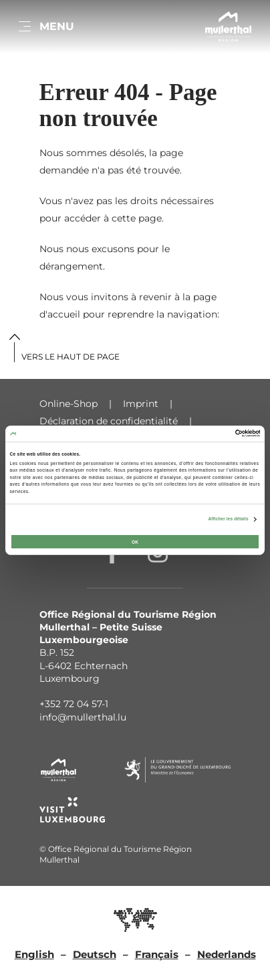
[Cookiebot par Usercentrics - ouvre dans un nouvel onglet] (201, 433)
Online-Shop (69, 404)
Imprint (141, 404)
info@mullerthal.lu (83, 717)
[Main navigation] (45, 27)
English (34, 954)
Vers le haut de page (71, 357)
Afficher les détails (228, 519)
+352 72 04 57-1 (74, 704)
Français (157, 954)
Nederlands (227, 954)
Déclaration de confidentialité (109, 421)
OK (135, 541)
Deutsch (95, 954)
